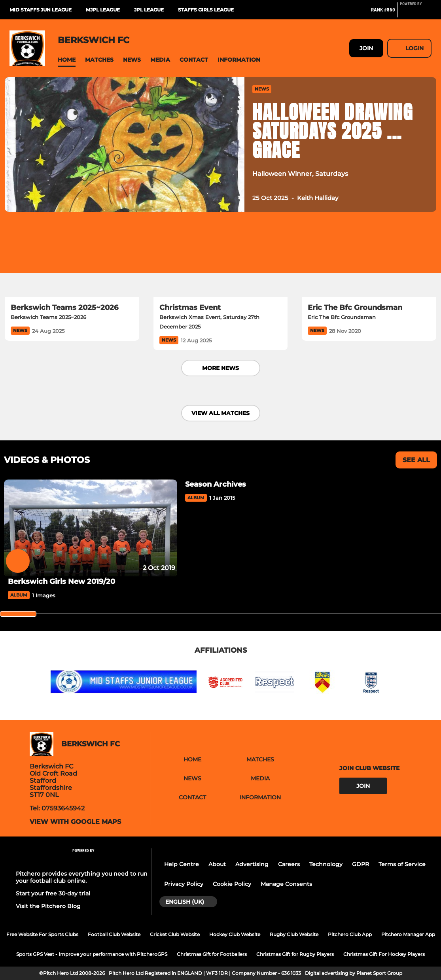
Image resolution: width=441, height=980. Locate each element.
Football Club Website (114, 934)
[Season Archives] (268, 484)
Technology (326, 864)
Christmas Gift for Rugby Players (295, 954)
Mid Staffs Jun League (41, 10)
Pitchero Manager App (408, 934)
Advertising (252, 864)
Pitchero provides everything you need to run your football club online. (82, 877)
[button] (67, 60)
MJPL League (103, 10)
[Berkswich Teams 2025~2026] (72, 259)
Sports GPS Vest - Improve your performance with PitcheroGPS (92, 954)
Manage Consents (286, 884)
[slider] (18, 614)
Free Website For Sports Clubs (42, 934)
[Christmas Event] (221, 259)
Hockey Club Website (235, 934)
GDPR (361, 864)
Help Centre (182, 864)
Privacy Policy (184, 884)
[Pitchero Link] (416, 13)
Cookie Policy (232, 884)
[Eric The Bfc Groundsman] (369, 259)
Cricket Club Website (175, 934)
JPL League (149, 10)
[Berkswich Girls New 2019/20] (91, 528)
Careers (289, 864)
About (217, 864)
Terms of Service (402, 864)
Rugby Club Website (294, 934)
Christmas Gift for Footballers (212, 954)
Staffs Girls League (206, 10)
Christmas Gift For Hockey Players (384, 954)
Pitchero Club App (350, 934)
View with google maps (75, 822)
